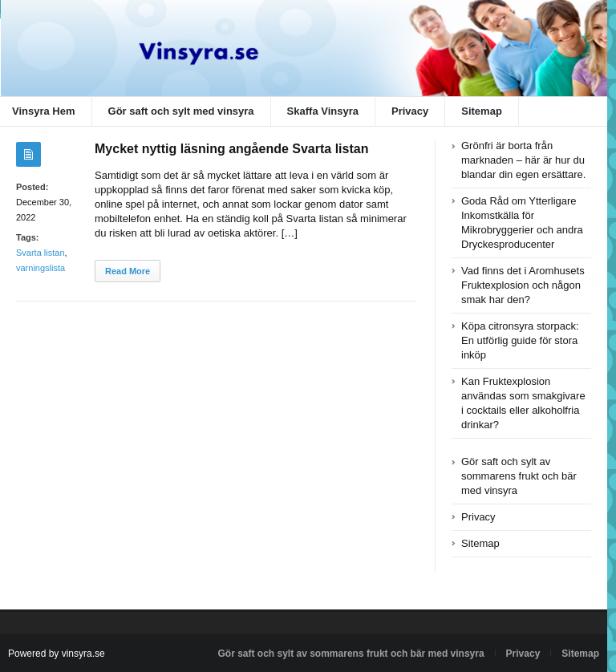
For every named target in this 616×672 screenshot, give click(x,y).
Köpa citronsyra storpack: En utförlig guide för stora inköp (520, 340)
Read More (128, 271)
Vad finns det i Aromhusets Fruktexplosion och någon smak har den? (523, 285)
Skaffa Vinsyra (323, 111)
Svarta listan (41, 253)
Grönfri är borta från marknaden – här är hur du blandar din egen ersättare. (523, 160)
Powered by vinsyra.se (57, 654)
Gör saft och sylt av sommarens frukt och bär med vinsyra (519, 476)
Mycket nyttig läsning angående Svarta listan (231, 149)
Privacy (410, 111)
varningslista (41, 268)
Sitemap (482, 111)
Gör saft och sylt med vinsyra (181, 111)
